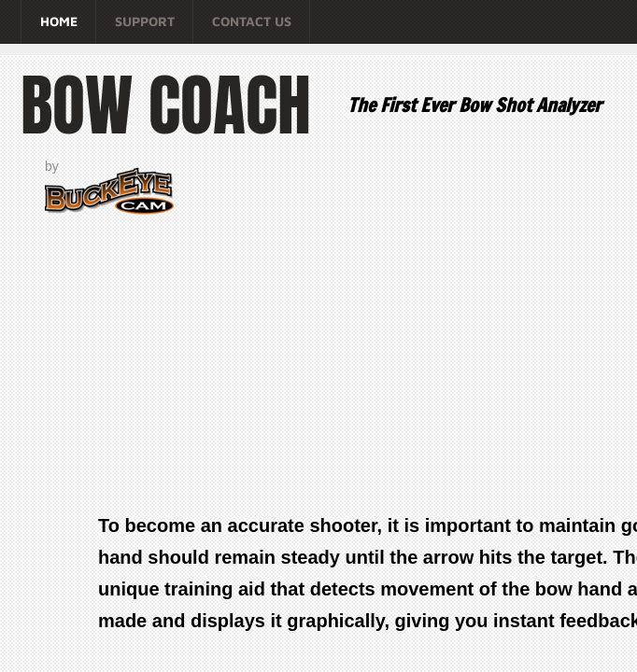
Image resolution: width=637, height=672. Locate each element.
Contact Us (252, 21)
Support (145, 21)
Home (59, 21)
